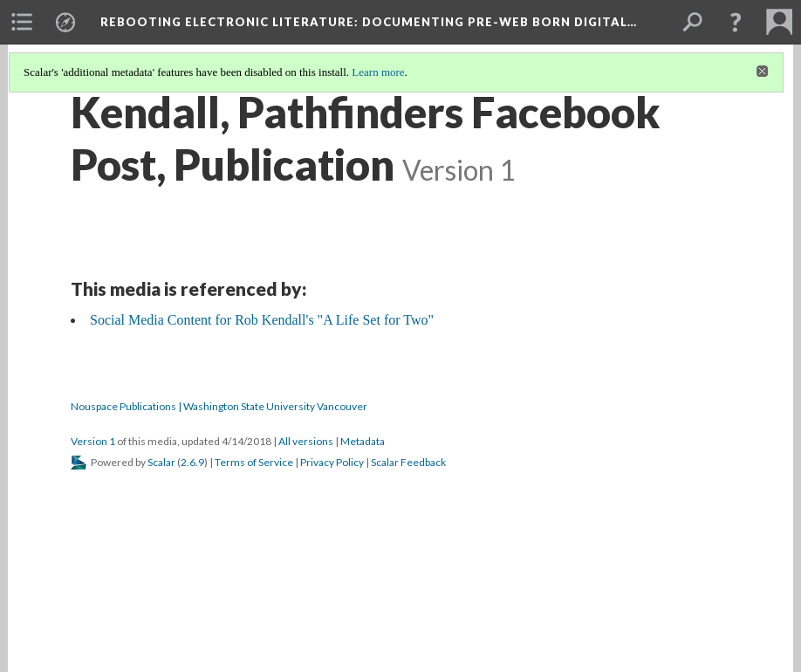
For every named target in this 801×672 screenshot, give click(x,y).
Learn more (378, 72)
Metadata (363, 441)
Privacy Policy (332, 462)
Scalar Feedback (408, 462)
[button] (736, 22)
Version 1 (93, 441)
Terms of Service (254, 462)
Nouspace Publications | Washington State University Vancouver (219, 406)
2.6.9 (192, 462)
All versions (306, 441)
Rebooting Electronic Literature (369, 22)
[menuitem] (22, 22)
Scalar (161, 462)
